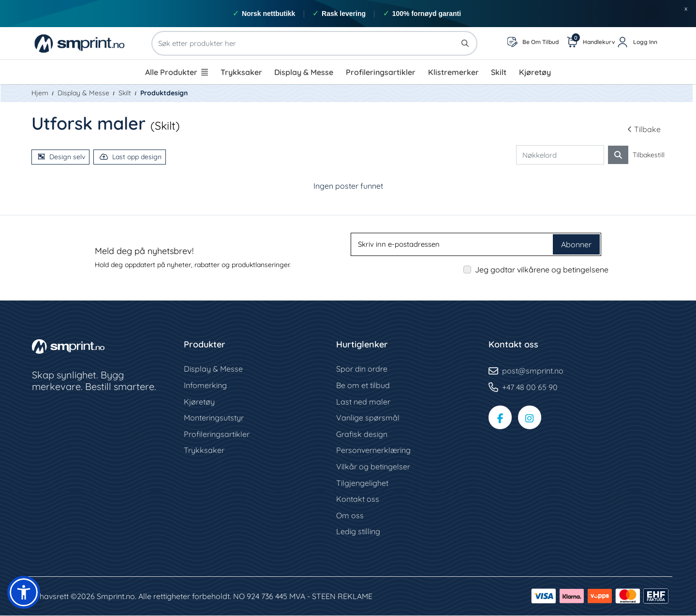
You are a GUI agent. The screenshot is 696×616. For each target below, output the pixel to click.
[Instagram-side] (531, 418)
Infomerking (205, 385)
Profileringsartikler (217, 434)
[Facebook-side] (501, 418)
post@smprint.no (533, 371)
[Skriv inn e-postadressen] (453, 244)
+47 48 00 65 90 (530, 387)
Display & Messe (213, 369)
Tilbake (644, 129)
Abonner (576, 244)
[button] (24, 592)
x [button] (686, 8)
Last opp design (131, 157)
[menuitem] (177, 72)
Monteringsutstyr (214, 418)
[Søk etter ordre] (618, 155)
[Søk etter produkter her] (314, 43)
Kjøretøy (199, 402)
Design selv (61, 157)
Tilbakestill (649, 155)
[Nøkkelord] (560, 155)
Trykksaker (204, 451)
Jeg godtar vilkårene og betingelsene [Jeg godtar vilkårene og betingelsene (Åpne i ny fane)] (542, 270)
